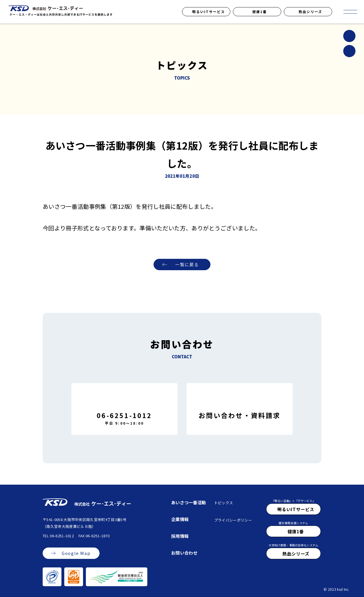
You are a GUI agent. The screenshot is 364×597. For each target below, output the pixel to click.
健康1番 (259, 12)
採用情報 (180, 536)
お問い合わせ (184, 553)
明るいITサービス (209, 12)
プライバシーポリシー (233, 520)
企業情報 (180, 519)
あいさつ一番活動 (189, 502)
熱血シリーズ (310, 12)
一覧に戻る (187, 265)
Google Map (76, 553)
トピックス (224, 503)
